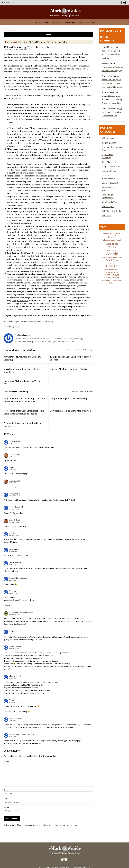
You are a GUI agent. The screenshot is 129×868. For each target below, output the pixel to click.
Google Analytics (20, 301)
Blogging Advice (109, 143)
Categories (56, 22)
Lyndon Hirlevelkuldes (18, 578)
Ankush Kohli (14, 454)
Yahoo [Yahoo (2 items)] (112, 283)
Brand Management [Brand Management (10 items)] (112, 238)
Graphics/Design (109, 171)
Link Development (110, 183)
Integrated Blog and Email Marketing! (69, 399)
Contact (91, 22)
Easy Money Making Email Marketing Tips (71, 411)
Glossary (69, 22)
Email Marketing (20, 42)
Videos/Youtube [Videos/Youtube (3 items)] (112, 278)
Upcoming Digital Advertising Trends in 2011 (24, 383)
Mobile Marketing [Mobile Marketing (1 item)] (112, 272)
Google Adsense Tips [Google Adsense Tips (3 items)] (112, 257)
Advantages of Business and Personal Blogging (22, 358)
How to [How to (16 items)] (112, 266)
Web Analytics (108, 207)
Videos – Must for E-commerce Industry (70, 369)
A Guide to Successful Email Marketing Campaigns (23, 424)
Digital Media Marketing (25, 321)
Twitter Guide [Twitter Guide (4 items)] (112, 275)
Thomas (13, 591)
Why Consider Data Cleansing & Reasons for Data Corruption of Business (24, 400)
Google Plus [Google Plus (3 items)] (112, 260)
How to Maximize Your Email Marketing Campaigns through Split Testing (24, 412)
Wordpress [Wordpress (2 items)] (117, 280)
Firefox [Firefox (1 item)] (109, 250)
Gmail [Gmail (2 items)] (115, 250)
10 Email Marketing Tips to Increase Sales (112, 112)
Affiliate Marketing (110, 138)
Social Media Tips (109, 202)
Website (6, 807)
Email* (6, 798)
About (46, 22)
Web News (106, 215)
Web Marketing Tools (111, 211)
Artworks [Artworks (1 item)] (106, 234)
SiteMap (81, 22)
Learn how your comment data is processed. (58, 825)
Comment (7, 761)
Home (38, 22)
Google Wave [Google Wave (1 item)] (112, 263)
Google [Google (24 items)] (112, 254)
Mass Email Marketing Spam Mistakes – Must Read (24, 370)
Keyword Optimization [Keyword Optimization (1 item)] (112, 270)
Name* (6, 790)
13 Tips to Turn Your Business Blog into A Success (71, 358)
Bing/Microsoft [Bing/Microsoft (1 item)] (115, 234)
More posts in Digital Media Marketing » (80, 350)
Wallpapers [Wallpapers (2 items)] (107, 280)
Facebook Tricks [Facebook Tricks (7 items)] (112, 245)
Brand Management (12, 327)
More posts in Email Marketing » (82, 392)
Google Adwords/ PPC (111, 166)
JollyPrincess (15, 441)
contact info (62, 226)
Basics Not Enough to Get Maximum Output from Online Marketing (112, 83)
